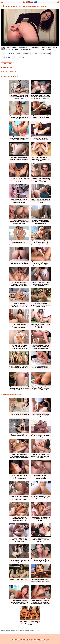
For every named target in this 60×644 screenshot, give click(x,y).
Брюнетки (12, 53)
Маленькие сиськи (47, 53)
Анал (4, 53)
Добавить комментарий (9, 71)
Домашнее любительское (24, 53)
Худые (15, 57)
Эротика (22, 57)
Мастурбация (6, 57)
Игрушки (36, 53)
